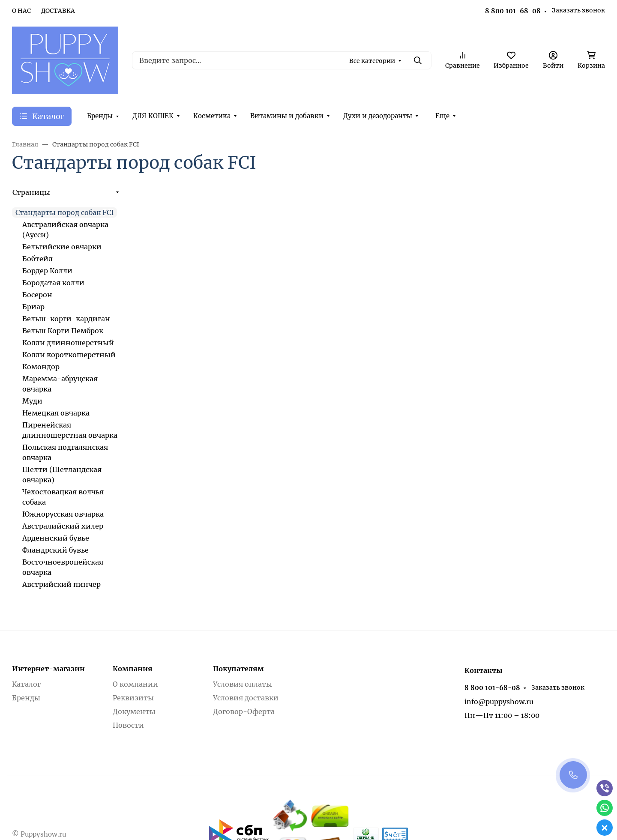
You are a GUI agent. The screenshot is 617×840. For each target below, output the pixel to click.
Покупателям (238, 669)
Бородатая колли (53, 283)
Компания (133, 669)
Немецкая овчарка (56, 413)
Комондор (41, 367)
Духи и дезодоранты (378, 116)
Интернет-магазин (48, 669)
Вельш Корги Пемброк (63, 331)
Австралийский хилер (63, 526)
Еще (442, 116)
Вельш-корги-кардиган (66, 319)
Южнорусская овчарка (63, 514)
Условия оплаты (243, 684)
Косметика (212, 116)
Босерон (37, 295)
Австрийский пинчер (61, 584)
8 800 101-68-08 (513, 11)
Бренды (100, 116)
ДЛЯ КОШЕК (153, 116)
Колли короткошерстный (69, 355)
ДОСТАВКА (58, 11)
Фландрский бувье (55, 550)
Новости (128, 725)
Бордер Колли (47, 271)
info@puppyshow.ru (499, 702)
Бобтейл (37, 259)
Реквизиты (133, 698)
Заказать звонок (578, 10)
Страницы (31, 192)
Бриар (33, 307)
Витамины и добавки (287, 116)
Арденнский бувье (56, 538)
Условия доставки (246, 698)
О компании (135, 684)
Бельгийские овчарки (62, 247)
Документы (134, 711)
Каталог (26, 684)
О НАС (21, 11)
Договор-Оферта (244, 711)
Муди (32, 401)
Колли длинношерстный (68, 343)
